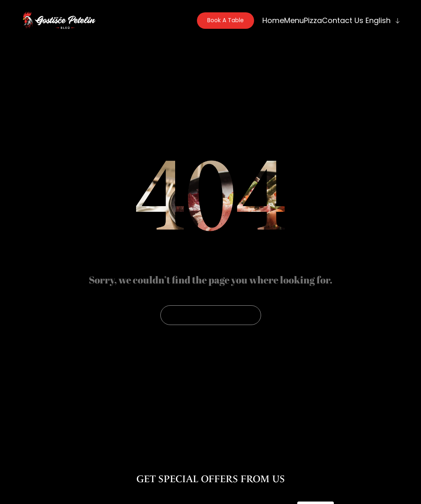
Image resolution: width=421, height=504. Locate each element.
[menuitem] (382, 20)
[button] (226, 21)
